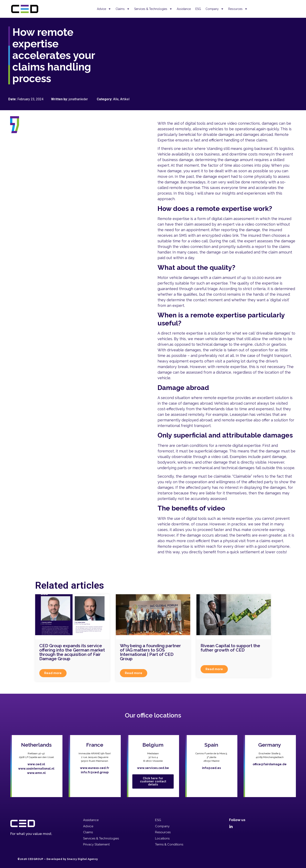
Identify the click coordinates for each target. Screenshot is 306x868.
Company (215, 9)
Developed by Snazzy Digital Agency (72, 859)
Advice (104, 9)
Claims (123, 9)
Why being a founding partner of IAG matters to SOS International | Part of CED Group (150, 652)
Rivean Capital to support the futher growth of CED (230, 648)
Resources (238, 9)
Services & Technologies (153, 9)
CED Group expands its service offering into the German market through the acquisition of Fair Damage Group (72, 652)
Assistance (184, 9)
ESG (198, 9)
